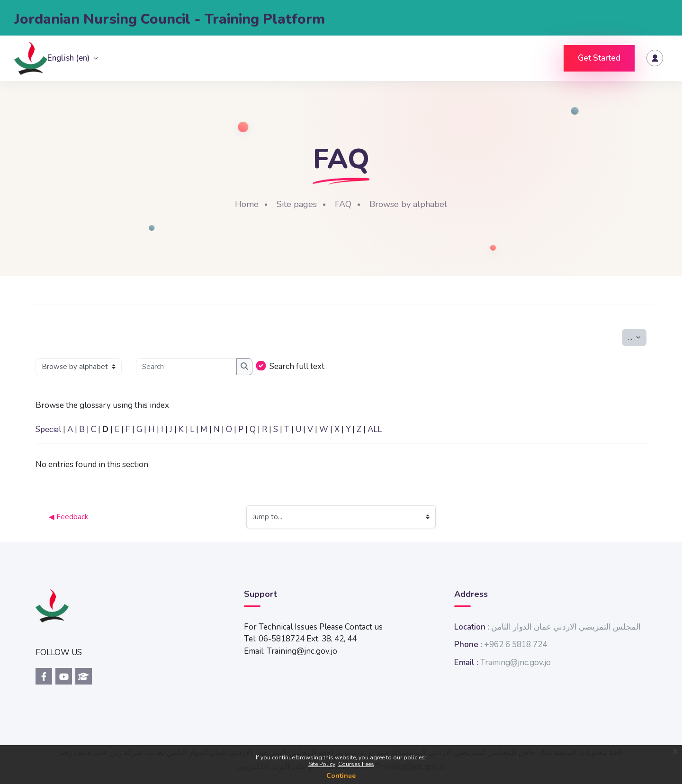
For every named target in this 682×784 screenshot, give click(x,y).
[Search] (186, 367)
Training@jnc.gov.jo (516, 662)
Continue (341, 776)
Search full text (297, 366)
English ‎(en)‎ (69, 58)
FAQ (343, 204)
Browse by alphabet (408, 204)
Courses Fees (356, 764)
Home (247, 204)
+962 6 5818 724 (516, 644)
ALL (375, 429)
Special (48, 429)
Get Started (599, 58)
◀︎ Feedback (68, 517)
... (637, 337)
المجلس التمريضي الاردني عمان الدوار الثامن (566, 627)
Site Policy (322, 764)
